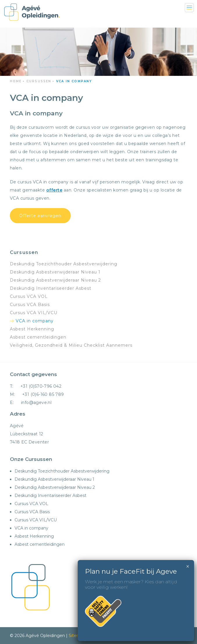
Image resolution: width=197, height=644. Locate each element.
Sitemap (77, 636)
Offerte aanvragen (40, 216)
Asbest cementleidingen (38, 337)
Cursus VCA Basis (30, 305)
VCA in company (35, 321)
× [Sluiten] (188, 566)
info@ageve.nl (36, 403)
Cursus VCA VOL (29, 296)
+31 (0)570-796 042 (41, 386)
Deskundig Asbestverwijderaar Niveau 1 (55, 272)
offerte (54, 190)
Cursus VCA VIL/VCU (34, 313)
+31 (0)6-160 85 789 (43, 394)
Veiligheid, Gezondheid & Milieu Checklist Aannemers (71, 345)
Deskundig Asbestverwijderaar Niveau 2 (55, 280)
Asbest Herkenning (32, 329)
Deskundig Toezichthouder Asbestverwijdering (64, 264)
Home (16, 81)
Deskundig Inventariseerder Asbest (51, 288)
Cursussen (39, 81)
